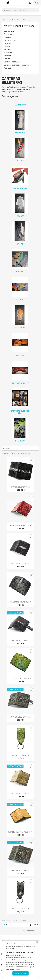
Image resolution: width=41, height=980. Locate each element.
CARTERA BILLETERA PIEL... (21, 487)
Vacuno (7, 59)
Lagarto (7, 43)
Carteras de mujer (12, 62)
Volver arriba (30, 931)
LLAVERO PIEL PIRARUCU (20, 755)
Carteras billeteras (19, 26)
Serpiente (8, 34)
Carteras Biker (10, 40)
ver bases (18, 969)
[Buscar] (20, 10)
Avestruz (8, 53)
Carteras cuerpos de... (20, 412)
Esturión (7, 56)
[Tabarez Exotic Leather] (8, 3)
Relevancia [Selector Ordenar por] (20, 448)
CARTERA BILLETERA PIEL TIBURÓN (20, 525)
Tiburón (7, 50)
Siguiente (34, 925)
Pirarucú (7, 68)
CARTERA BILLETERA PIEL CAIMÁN (21, 832)
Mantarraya (9, 31)
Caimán (7, 46)
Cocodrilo (8, 37)
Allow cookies (20, 973)
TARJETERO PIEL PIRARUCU (21, 602)
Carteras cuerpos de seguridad (17, 65)
